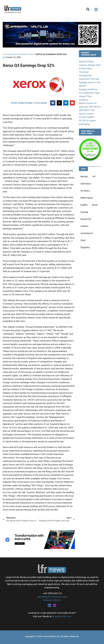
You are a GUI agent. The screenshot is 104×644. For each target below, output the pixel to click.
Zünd (83, 240)
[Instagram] (55, 605)
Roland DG (86, 219)
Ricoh (95, 205)
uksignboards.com (62, 616)
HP (94, 177)
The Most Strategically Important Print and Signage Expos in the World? (90, 79)
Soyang (84, 212)
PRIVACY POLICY (52, 600)
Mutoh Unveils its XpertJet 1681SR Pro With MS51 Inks (90, 107)
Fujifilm (84, 205)
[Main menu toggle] (96, 10)
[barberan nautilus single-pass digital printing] (52, 34)
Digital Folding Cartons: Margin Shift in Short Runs (90, 65)
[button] (88, 10)
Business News (28, 54)
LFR (5, 54)
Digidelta (85, 247)
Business (13, 54)
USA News (86, 184)
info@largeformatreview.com (52, 597)
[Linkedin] (49, 605)
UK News (85, 191)
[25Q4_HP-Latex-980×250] (39, 540)
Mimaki (84, 177)
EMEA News (87, 198)
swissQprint (87, 233)
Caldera (84, 226)
